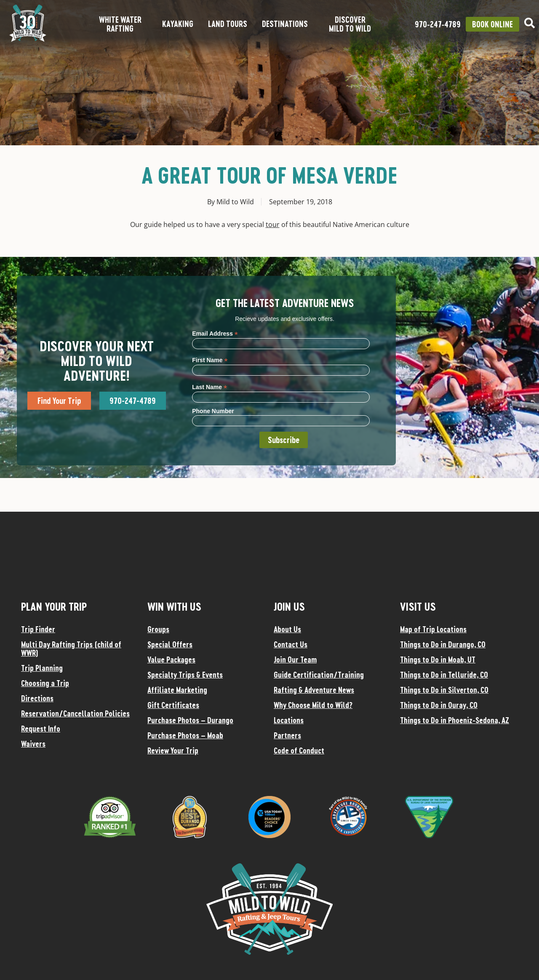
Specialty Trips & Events (185, 675)
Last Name (209, 387)
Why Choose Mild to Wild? (313, 705)
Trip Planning (42, 668)
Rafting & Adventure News (314, 690)
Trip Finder (38, 629)
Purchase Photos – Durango (190, 720)
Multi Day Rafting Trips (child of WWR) (71, 649)
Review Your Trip (173, 750)
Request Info (41, 729)
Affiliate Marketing (177, 690)
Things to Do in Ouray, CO (439, 705)
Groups (158, 629)
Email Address (215, 333)
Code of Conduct (299, 750)
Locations (289, 720)
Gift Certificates (173, 705)
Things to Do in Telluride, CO (444, 675)
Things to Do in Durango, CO (443, 644)
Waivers (33, 744)
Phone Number (213, 411)
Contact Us (291, 644)
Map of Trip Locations (433, 629)
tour (273, 224)
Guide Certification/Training (319, 675)
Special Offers (170, 644)
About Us (287, 629)
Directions (37, 698)
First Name (210, 360)
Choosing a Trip (45, 683)
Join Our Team (295, 660)
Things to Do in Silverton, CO (444, 690)
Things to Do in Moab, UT (438, 660)
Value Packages (171, 660)
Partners (287, 735)
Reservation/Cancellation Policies (75, 713)
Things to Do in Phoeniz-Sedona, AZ (455, 720)
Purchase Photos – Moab (185, 735)
